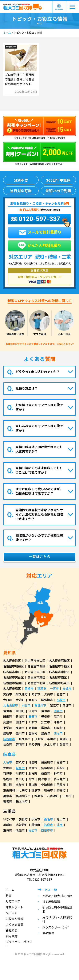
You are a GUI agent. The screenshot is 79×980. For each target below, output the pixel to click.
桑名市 (48, 819)
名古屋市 (9, 739)
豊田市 (33, 717)
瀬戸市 (58, 711)
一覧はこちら (40, 557)
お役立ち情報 (15, 919)
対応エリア (13, 901)
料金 (9, 896)
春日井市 (40, 705)
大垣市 (8, 762)
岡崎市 (29, 689)
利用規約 (12, 936)
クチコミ (12, 913)
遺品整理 (48, 933)
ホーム (7, 33)
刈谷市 (26, 705)
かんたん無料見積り (39, 246)
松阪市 (33, 831)
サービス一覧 (48, 890)
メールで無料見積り (40, 232)
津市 (60, 825)
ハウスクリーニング (56, 927)
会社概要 (12, 930)
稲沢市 (42, 689)
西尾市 (58, 733)
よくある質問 (15, 925)
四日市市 (47, 831)
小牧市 (61, 700)
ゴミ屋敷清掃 (51, 902)
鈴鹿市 (48, 825)
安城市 (67, 689)
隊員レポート (15, 907)
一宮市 (54, 689)
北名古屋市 (11, 705)
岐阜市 (20, 768)
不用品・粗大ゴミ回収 (57, 896)
